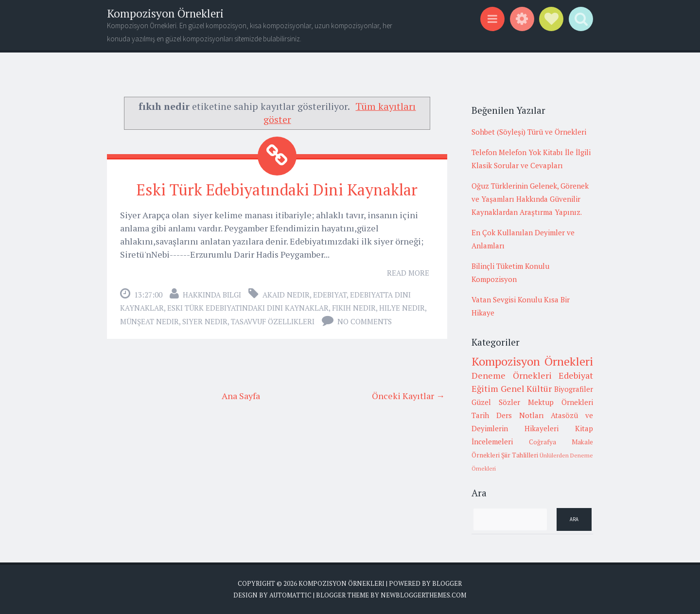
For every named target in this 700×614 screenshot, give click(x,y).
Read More (408, 273)
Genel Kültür (526, 388)
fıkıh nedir (354, 308)
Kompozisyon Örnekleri (165, 13)
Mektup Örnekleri (560, 402)
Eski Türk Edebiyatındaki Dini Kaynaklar (277, 190)
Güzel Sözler (496, 402)
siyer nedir (205, 321)
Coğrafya (542, 442)
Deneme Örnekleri (512, 375)
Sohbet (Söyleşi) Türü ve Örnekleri (529, 132)
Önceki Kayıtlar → (408, 396)
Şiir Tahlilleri (520, 455)
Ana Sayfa (241, 396)
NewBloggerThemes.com (423, 595)
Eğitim (485, 388)
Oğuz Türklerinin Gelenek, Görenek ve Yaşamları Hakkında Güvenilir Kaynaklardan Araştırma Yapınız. (530, 199)
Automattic (290, 595)
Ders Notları (520, 415)
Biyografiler (574, 389)
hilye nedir (402, 308)
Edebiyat (330, 295)
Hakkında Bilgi (212, 295)
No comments (365, 321)
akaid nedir (286, 295)
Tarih (480, 415)
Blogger (447, 583)
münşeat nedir (149, 321)
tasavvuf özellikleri (273, 321)
